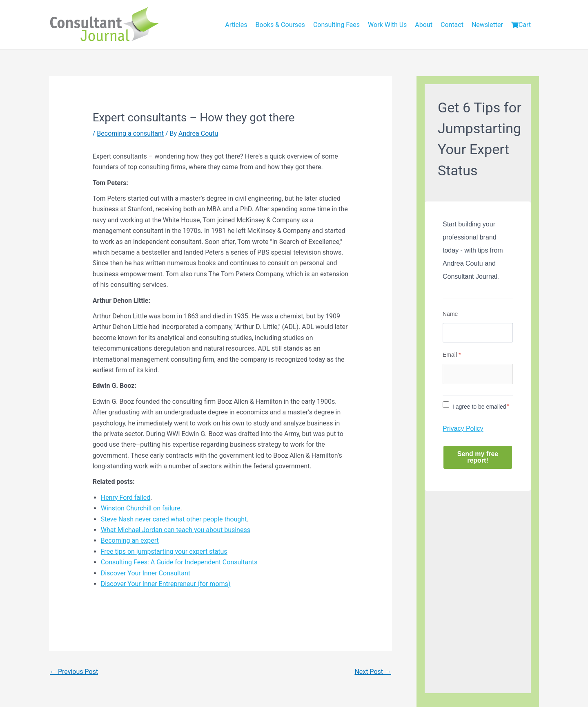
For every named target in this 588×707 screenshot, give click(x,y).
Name (450, 314)
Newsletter (487, 25)
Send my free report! (478, 457)
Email (452, 355)
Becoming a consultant (130, 133)
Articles (236, 25)
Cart (521, 25)
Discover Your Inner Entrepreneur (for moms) (166, 584)
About (424, 25)
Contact (452, 25)
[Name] (478, 333)
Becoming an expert (130, 540)
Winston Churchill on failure (141, 508)
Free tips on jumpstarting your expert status (164, 552)
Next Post (373, 672)
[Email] (478, 374)
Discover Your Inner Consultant (146, 573)
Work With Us (387, 25)
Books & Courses (280, 25)
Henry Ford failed (126, 498)
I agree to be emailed (479, 407)
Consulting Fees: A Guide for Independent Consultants (179, 562)
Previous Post (74, 672)
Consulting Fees (336, 25)
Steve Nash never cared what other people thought (174, 519)
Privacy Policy (463, 428)
